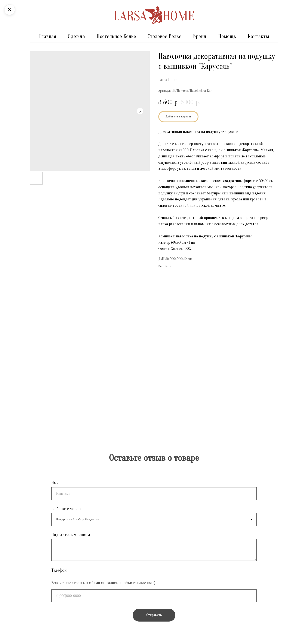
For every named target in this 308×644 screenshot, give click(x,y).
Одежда (76, 36)
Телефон (59, 570)
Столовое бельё (164, 36)
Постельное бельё (116, 36)
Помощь (227, 36)
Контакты (258, 36)
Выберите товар (66, 509)
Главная (48, 36)
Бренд (200, 36)
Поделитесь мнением (71, 535)
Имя (55, 483)
